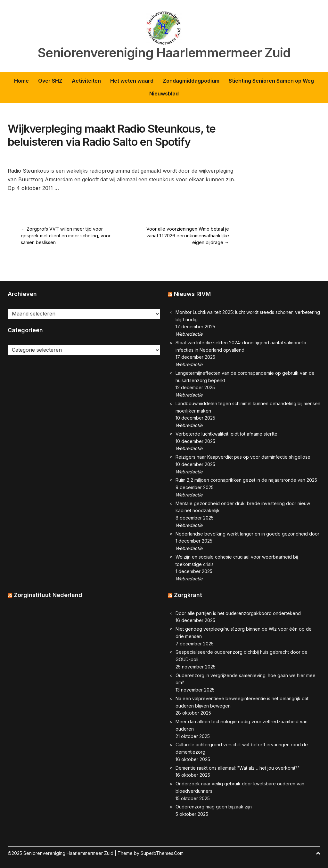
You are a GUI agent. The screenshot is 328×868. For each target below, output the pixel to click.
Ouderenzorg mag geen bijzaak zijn (214, 807)
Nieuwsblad (164, 94)
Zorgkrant (188, 595)
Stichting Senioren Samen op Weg (271, 81)
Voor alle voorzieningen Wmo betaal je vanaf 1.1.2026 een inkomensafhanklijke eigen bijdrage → (188, 236)
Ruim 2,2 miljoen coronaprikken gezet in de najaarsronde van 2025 (246, 480)
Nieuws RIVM (192, 294)
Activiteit (54, 156)
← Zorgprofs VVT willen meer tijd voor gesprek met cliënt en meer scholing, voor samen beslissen (66, 236)
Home (21, 81)
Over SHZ (50, 81)
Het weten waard (132, 81)
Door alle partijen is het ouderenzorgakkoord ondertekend (238, 613)
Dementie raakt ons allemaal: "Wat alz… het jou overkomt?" (238, 768)
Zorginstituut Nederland (48, 595)
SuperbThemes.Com (162, 853)
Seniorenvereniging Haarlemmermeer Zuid (164, 53)
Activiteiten (86, 81)
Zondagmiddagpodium (191, 81)
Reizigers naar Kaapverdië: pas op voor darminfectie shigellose (243, 457)
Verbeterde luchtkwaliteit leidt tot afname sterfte (226, 434)
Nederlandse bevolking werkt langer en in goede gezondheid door (247, 534)
